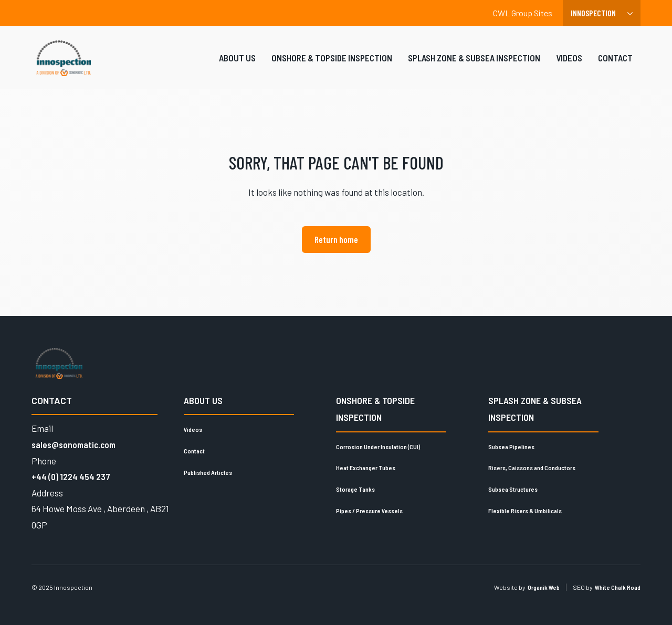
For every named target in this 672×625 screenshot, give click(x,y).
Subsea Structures (513, 489)
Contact (615, 64)
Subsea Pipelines (511, 447)
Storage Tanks (355, 489)
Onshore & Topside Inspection (332, 64)
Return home (336, 239)
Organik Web (544, 587)
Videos (569, 64)
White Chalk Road (618, 587)
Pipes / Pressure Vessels (369, 511)
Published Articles (208, 472)
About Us (237, 64)
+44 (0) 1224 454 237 (71, 476)
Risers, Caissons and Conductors (532, 468)
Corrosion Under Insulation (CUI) (378, 447)
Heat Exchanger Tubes (366, 468)
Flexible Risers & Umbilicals (525, 511)
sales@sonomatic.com (73, 444)
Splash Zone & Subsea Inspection (474, 64)
